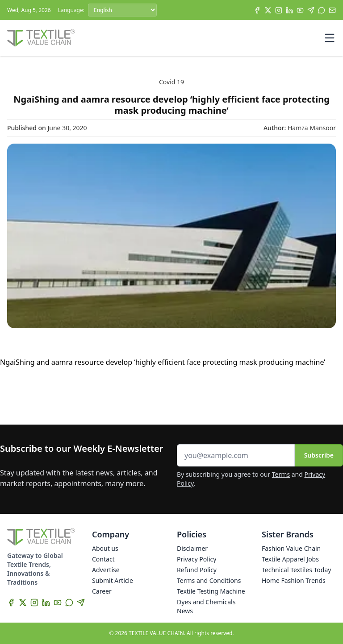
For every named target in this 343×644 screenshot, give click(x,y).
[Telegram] (311, 10)
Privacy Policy (197, 559)
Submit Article (113, 580)
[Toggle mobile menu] (330, 38)
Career (102, 591)
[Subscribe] (332, 10)
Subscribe (319, 455)
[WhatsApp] (322, 10)
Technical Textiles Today (296, 570)
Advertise (106, 570)
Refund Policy (197, 570)
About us (105, 548)
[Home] (41, 38)
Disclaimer (192, 548)
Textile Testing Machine (211, 591)
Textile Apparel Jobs (290, 559)
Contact (103, 559)
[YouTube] (300, 10)
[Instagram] (279, 10)
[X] (268, 10)
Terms (281, 474)
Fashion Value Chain (291, 548)
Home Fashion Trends (294, 580)
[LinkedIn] (289, 10)
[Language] (122, 10)
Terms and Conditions (209, 580)
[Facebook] (257, 10)
